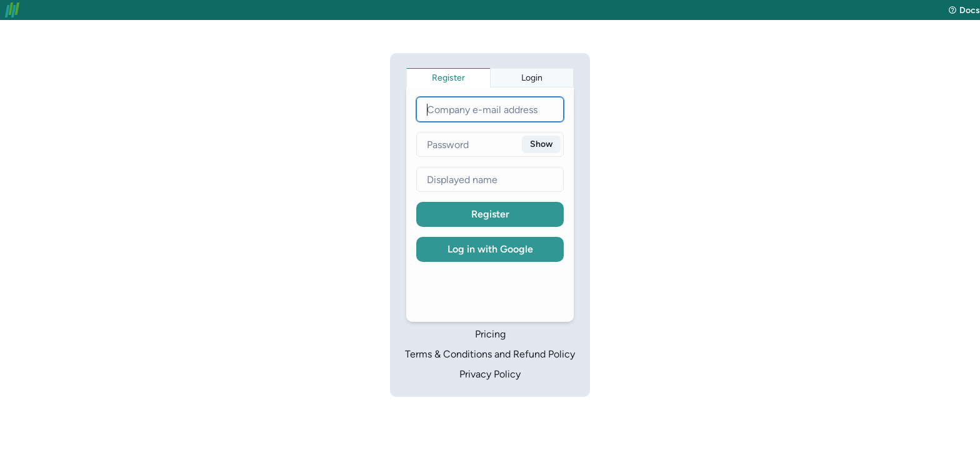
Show (541, 144)
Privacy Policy (490, 374)
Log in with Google (490, 249)
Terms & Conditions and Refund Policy (490, 354)
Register (490, 214)
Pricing (490, 334)
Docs (964, 10)
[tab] (448, 78)
